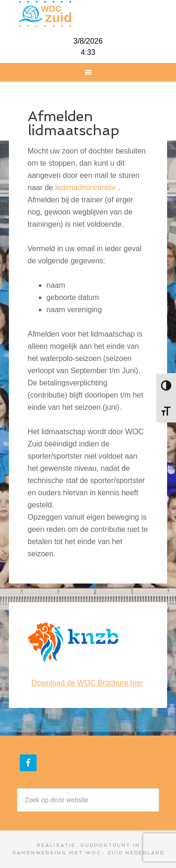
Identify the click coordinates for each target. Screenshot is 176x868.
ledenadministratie (85, 188)
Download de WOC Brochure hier (87, 683)
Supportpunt (105, 845)
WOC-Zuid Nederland (88, 14)
